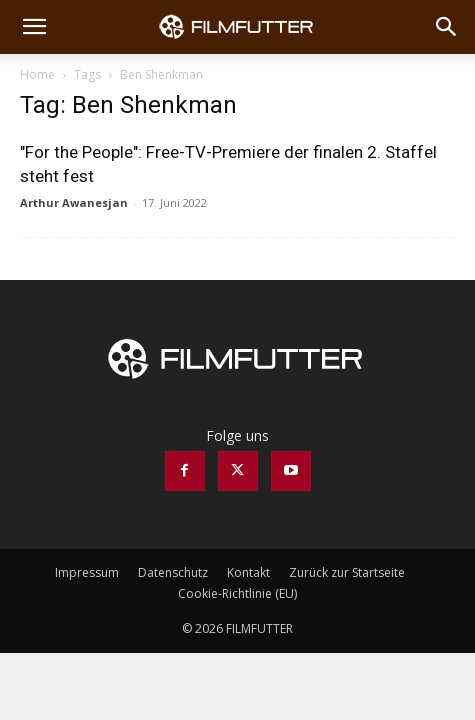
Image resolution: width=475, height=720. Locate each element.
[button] (34, 27)
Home (37, 74)
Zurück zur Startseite (347, 572)
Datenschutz (173, 572)
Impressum (87, 572)
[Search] (447, 27)
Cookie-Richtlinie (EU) (237, 593)
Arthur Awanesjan (74, 202)
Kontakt (248, 572)
